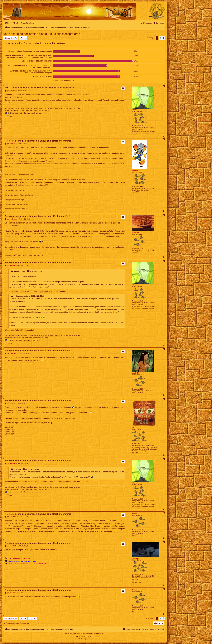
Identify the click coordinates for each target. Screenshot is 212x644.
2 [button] (160, 38)
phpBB (77, 634)
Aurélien (135, 171)
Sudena (135, 514)
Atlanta (135, 110)
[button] (164, 38)
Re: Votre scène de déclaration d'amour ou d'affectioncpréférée (38, 141)
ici (51, 423)
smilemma (136, 232)
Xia (133, 428)
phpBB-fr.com (88, 636)
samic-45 (135, 373)
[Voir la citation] (28, 271)
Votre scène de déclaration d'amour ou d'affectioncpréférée (42, 34)
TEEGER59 (136, 558)
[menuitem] (8, 23)
